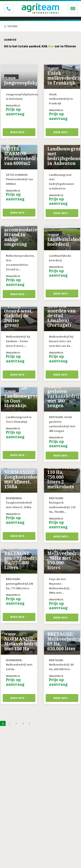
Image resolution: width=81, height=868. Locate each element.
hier (51, 46)
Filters (11, 26)
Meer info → (19, 132)
